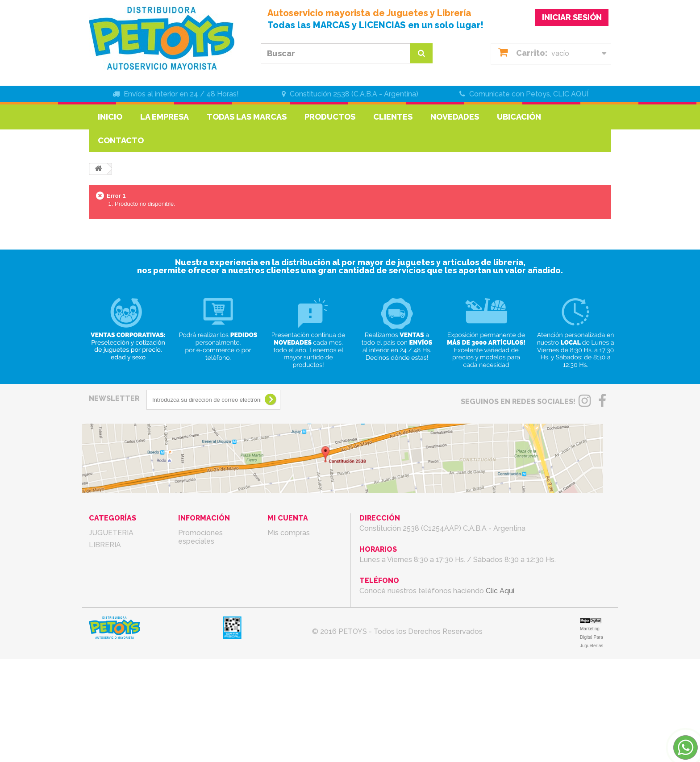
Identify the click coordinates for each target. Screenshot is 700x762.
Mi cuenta (288, 518)
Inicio (110, 117)
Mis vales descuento (302, 545)
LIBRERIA (105, 545)
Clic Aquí (500, 591)
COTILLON (107, 650)
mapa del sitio (202, 634)
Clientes (393, 117)
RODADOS (107, 593)
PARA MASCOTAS (119, 686)
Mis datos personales (303, 569)
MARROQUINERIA (119, 581)
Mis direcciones (293, 557)
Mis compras (289, 533)
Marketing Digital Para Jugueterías (592, 740)
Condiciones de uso (211, 610)
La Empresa (165, 117)
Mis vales (283, 581)
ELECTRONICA (114, 674)
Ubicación (519, 117)
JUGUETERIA (111, 533)
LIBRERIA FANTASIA (123, 557)
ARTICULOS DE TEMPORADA (115, 621)
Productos (330, 117)
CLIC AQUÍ (571, 94)
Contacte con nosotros (201, 594)
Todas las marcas (247, 117)
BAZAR (101, 662)
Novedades (455, 117)
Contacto (121, 140)
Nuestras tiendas (206, 577)
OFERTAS (105, 698)
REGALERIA (109, 605)
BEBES (100, 638)
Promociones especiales (200, 537)
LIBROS (102, 569)
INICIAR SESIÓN (572, 17)
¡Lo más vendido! (207, 565)
